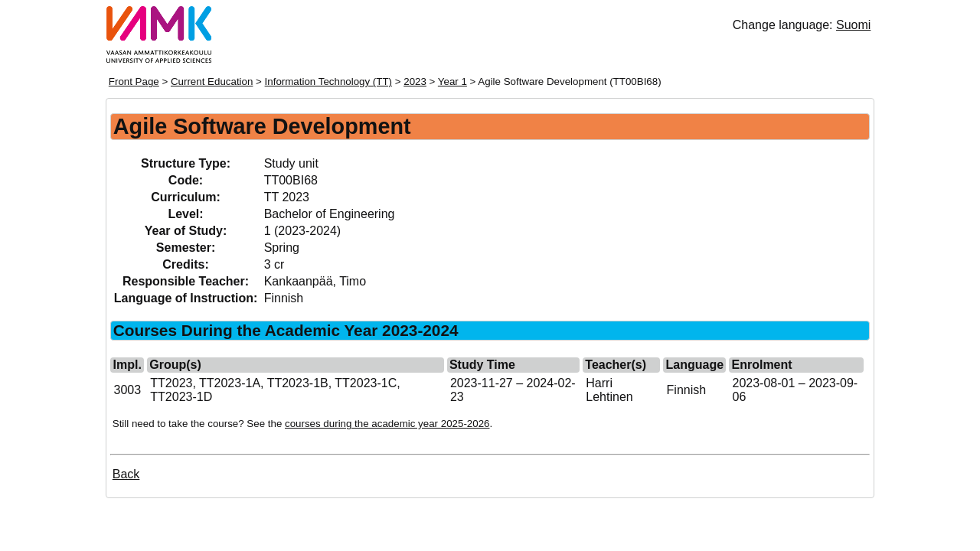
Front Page (134, 82)
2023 (415, 82)
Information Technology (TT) (328, 82)
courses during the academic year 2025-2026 (387, 424)
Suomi (853, 25)
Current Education (212, 82)
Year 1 (452, 82)
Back (126, 474)
